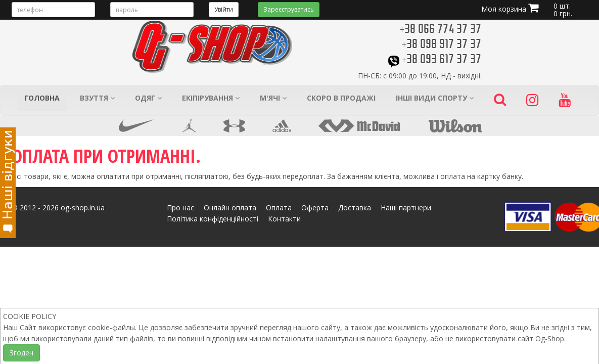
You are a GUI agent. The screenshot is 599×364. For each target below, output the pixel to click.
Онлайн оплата (230, 208)
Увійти (224, 9)
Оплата (279, 208)
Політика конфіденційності (213, 219)
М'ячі (273, 98)
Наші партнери (406, 208)
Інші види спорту (435, 98)
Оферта (315, 208)
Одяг (148, 98)
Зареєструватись (289, 9)
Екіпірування (211, 98)
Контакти (284, 219)
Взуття (97, 98)
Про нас (180, 208)
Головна (42, 98)
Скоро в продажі (341, 98)
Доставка (355, 208)
